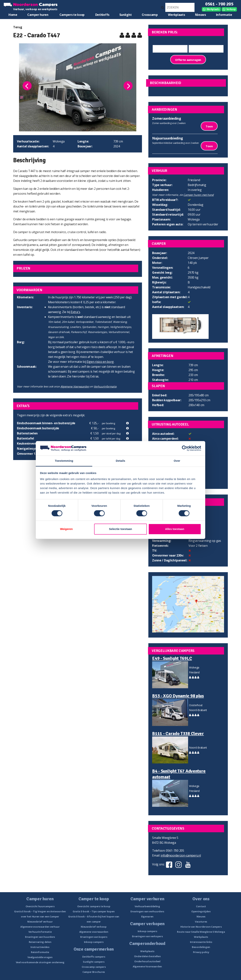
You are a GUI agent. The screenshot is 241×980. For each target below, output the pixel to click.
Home (13, 15)
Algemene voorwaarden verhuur (40, 927)
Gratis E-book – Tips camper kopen (94, 911)
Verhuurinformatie (105, 386)
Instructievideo (40, 947)
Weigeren (66, 529)
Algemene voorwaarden (94, 932)
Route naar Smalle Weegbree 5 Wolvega (201, 932)
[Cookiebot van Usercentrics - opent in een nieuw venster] (185, 448)
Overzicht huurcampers (40, 906)
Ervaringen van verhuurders (147, 911)
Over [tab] (177, 461)
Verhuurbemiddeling (147, 906)
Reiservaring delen (40, 942)
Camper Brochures (94, 972)
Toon (209, 126)
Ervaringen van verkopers (147, 936)
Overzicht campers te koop (94, 906)
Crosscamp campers (94, 967)
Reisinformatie (40, 952)
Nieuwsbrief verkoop (94, 927)
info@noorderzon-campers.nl (181, 855)
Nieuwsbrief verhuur (40, 922)
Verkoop (231, 9)
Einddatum (206, 41)
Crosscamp (150, 15)
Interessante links (201, 942)
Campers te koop (72, 15)
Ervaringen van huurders (40, 937)
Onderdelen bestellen (147, 956)
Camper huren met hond (199, 195)
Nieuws (201, 15)
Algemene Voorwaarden (75, 386)
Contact (201, 906)
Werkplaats (213, 9)
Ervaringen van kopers (94, 937)
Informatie (224, 15)
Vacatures (201, 922)
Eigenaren (147, 916)
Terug (18, 27)
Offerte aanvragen (188, 60)
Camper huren (38, 15)
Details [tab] (120, 461)
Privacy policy (201, 952)
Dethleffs (102, 15)
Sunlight (126, 15)
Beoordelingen (201, 947)
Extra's (75, 312)
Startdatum (170, 41)
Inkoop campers (94, 942)
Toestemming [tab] (64, 461)
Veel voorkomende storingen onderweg (40, 962)
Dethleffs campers (94, 957)
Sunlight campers (94, 962)
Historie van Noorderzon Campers (201, 927)
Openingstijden (201, 911)
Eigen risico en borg (100, 362)
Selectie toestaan (121, 529)
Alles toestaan (175, 529)
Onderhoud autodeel (147, 961)
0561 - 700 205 (219, 4)
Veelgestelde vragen (40, 957)
